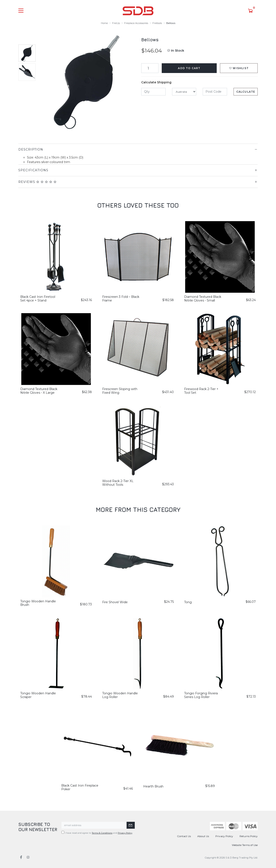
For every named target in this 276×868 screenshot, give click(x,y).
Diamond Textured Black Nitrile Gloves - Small (203, 299)
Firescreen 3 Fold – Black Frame (121, 299)
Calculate (246, 92)
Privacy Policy (125, 833)
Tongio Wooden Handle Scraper (38, 695)
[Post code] (215, 92)
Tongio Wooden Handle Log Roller (120, 695)
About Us (203, 836)
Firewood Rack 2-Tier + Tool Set (201, 391)
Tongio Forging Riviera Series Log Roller (201, 695)
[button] (239, 68)
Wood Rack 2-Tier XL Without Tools (118, 483)
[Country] (184, 92)
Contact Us (184, 836)
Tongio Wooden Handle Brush (38, 603)
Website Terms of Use (245, 845)
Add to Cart (189, 68)
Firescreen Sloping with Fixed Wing (120, 391)
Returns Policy (249, 836)
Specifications (33, 170)
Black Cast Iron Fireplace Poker (80, 787)
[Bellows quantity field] (150, 68)
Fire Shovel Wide (115, 602)
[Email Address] (94, 825)
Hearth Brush (153, 786)
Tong (188, 602)
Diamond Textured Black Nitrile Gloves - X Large (39, 391)
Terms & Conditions (102, 833)
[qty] (153, 92)
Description (31, 149)
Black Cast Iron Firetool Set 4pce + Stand (38, 299)
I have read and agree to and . (97, 833)
